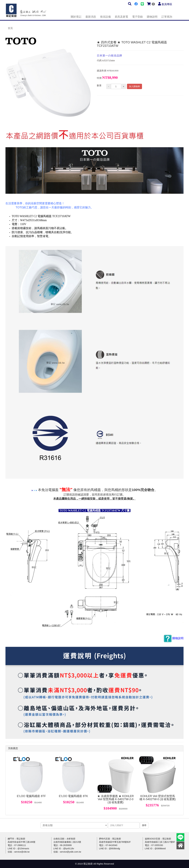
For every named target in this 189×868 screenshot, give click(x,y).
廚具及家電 (121, 17)
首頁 (10, 28)
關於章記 (76, 17)
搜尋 (144, 825)
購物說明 (152, 17)
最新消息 (91, 17)
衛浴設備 (105, 17)
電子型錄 (137, 17)
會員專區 (167, 4)
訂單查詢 (167, 17)
